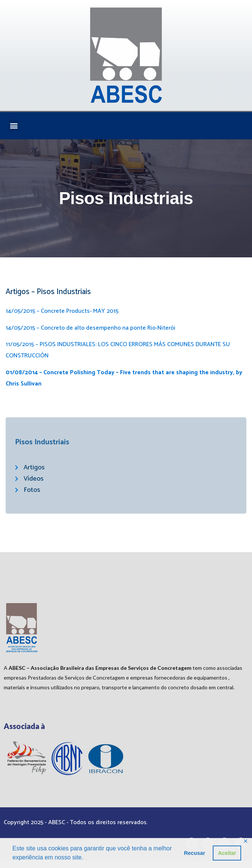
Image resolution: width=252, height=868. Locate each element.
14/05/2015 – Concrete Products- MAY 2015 (62, 311)
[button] (14, 126)
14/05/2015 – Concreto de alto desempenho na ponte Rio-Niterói (90, 328)
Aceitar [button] (227, 853)
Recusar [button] (195, 853)
